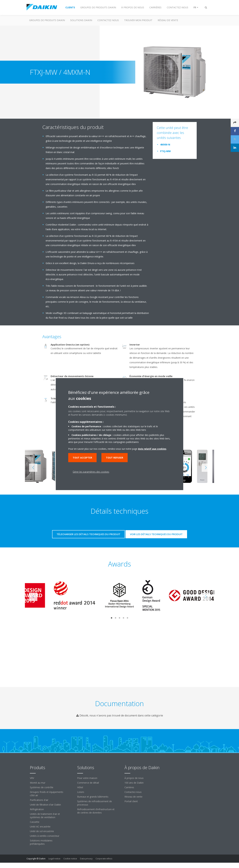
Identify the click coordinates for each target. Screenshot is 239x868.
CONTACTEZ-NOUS (108, 20)
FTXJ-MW (165, 151)
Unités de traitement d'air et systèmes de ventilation (45, 816)
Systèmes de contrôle (42, 787)
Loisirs (81, 792)
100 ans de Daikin (134, 783)
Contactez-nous (133, 792)
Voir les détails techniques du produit (156, 534)
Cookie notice (70, 859)
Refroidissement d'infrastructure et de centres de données (96, 811)
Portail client (131, 801)
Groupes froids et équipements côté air (47, 794)
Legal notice (54, 859)
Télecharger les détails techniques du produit (88, 534)
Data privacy (86, 859)
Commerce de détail (88, 783)
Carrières (129, 787)
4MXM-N (165, 145)
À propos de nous (134, 778)
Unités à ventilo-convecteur (45, 836)
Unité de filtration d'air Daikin (45, 805)
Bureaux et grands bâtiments (93, 797)
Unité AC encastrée (40, 827)
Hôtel (80, 787)
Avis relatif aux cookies (152, 449)
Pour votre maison (87, 778)
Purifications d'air (39, 800)
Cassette (35, 822)
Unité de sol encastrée (42, 831)
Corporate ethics (104, 859)
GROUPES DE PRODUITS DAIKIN (47, 20)
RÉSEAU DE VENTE (168, 20)
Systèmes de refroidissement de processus (95, 803)
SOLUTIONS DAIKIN (81, 20)
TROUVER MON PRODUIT (138, 20)
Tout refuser (115, 458)
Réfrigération (37, 809)
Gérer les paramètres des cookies (91, 472)
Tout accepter (82, 458)
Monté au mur (38, 783)
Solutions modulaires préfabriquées (41, 842)
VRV (32, 778)
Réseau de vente (133, 797)
